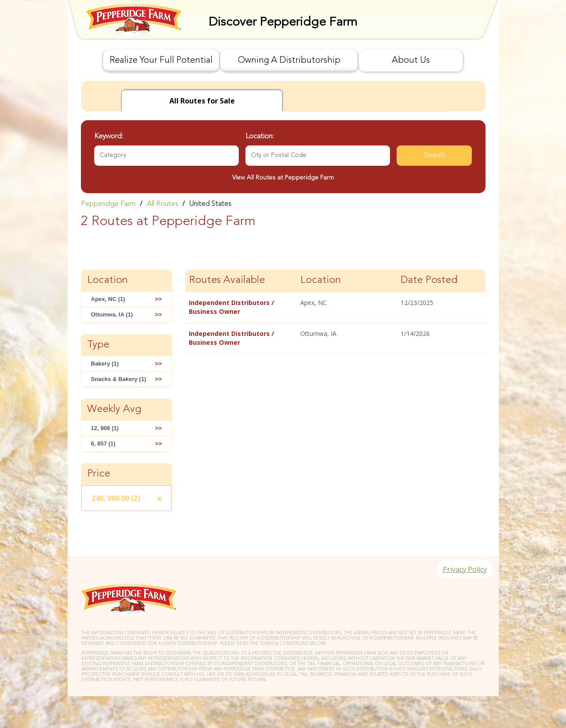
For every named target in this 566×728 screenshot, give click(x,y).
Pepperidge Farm (108, 204)
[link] (283, 204)
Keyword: (109, 137)
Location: (260, 137)
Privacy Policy (463, 571)
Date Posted (429, 280)
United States (210, 204)
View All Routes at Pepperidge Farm (283, 178)
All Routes (163, 204)
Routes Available (227, 280)
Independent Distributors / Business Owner (231, 307)
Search (434, 156)
